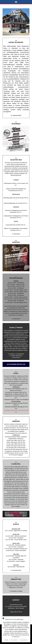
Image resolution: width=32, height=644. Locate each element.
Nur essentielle (14, 640)
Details (7, 640)
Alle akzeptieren (23, 640)
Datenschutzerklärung (21, 635)
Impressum (17, 637)
